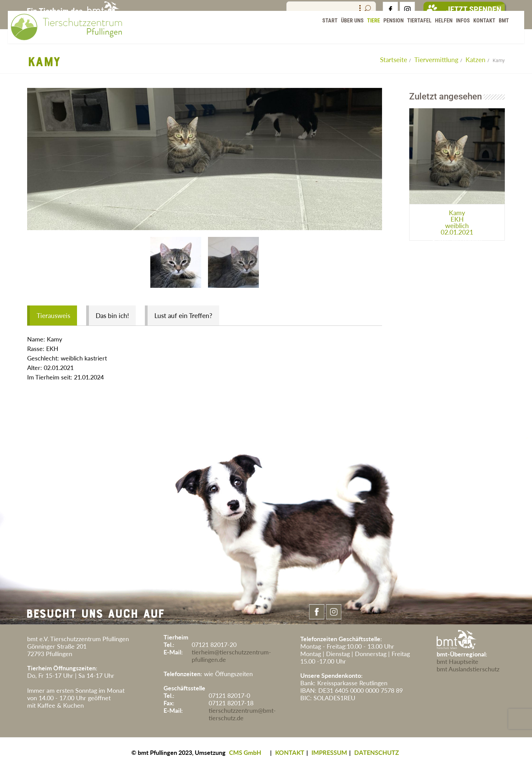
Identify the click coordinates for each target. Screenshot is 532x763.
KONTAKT (290, 748)
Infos (457, 34)
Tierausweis (53, 311)
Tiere (368, 34)
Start (324, 34)
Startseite (394, 60)
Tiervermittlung (436, 60)
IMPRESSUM (329, 748)
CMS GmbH (245, 748)
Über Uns (347, 34)
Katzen (476, 60)
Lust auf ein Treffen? (185, 311)
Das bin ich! (113, 311)
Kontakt (479, 34)
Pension (388, 34)
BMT (498, 34)
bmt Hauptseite (458, 657)
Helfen (438, 34)
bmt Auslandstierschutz (468, 665)
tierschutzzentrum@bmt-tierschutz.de (242, 710)
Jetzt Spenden (464, 10)
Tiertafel (414, 34)
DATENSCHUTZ (377, 748)
